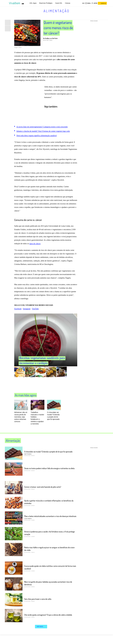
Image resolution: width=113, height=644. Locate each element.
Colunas (68, 3)
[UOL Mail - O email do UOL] (88, 3)
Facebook (18, 309)
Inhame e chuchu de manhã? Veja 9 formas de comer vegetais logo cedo (43, 131)
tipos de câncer (35, 244)
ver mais (41, 627)
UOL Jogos (33, 3)
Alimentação (57, 11)
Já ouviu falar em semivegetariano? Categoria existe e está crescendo (42, 127)
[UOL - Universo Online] (23, 4)
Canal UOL (59, 3)
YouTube (35, 309)
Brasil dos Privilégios (46, 3)
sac (83, 3)
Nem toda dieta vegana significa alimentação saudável (37, 136)
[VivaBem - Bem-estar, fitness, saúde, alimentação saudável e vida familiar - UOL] (15, 3)
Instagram (27, 309)
